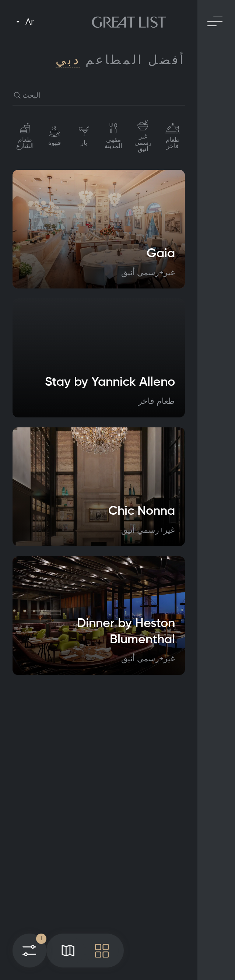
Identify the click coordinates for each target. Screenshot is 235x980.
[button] (17, 96)
